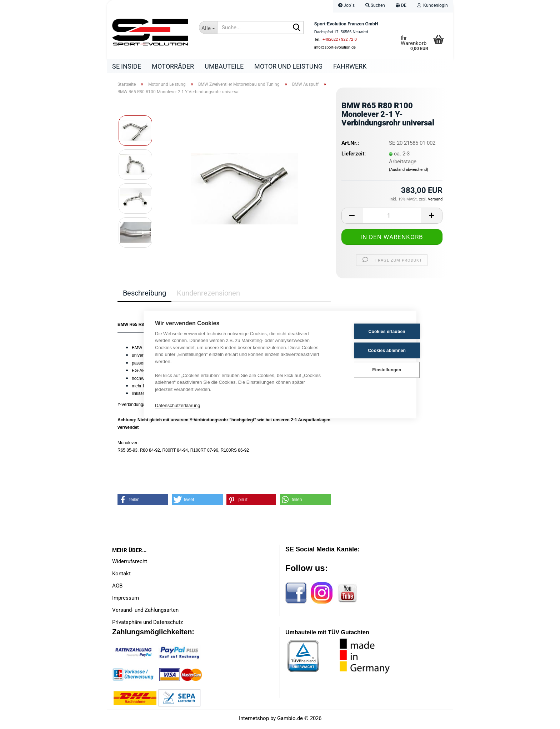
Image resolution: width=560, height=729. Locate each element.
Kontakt (121, 575)
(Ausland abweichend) (409, 171)
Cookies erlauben (370, 331)
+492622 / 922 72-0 (340, 39)
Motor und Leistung (288, 66)
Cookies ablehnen (370, 350)
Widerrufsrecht (130, 563)
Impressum (126, 600)
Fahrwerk (350, 66)
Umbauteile (224, 66)
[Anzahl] (392, 217)
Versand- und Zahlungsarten (145, 612)
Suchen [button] (375, 5)
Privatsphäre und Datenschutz (147, 624)
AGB (117, 587)
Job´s (346, 5)
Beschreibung (144, 295)
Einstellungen (369, 370)
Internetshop (254, 720)
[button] (401, 6)
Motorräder (173, 66)
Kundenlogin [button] (432, 5)
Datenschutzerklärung (177, 405)
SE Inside (127, 66)
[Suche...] (208, 28)
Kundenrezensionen (208, 295)
